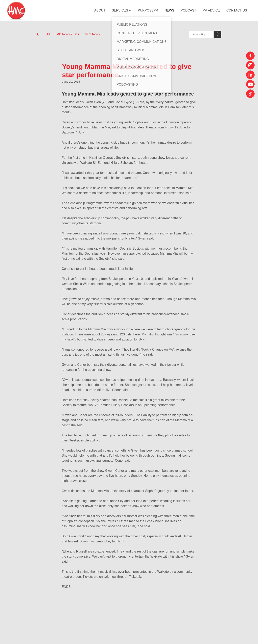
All (48, 34)
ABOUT (100, 10)
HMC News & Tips (67, 34)
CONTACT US (237, 10)
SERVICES (122, 10)
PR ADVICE (211, 10)
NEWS (169, 10)
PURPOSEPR (148, 10)
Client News (92, 34)
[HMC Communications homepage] (31, 11)
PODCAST (188, 10)
